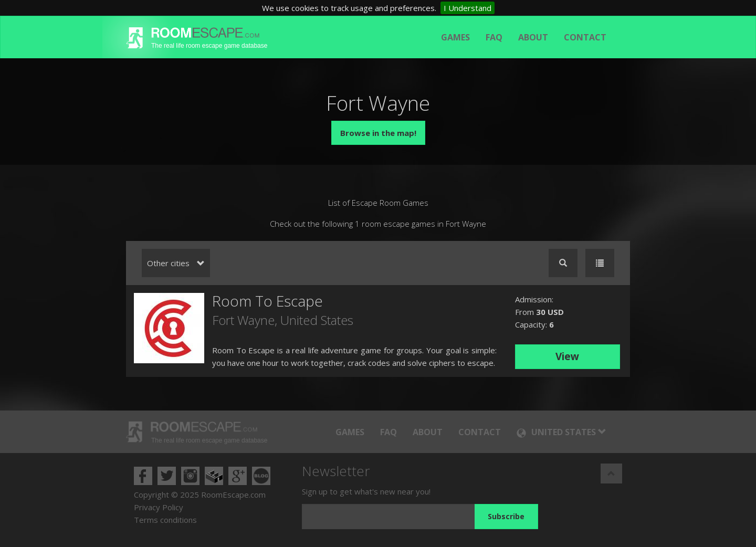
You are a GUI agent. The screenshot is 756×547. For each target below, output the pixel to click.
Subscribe (506, 516)
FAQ (494, 37)
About (533, 37)
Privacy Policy (159, 507)
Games (455, 37)
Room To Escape (267, 301)
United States (317, 320)
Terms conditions (165, 520)
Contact (585, 37)
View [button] (567, 356)
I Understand (468, 8)
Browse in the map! (378, 133)
